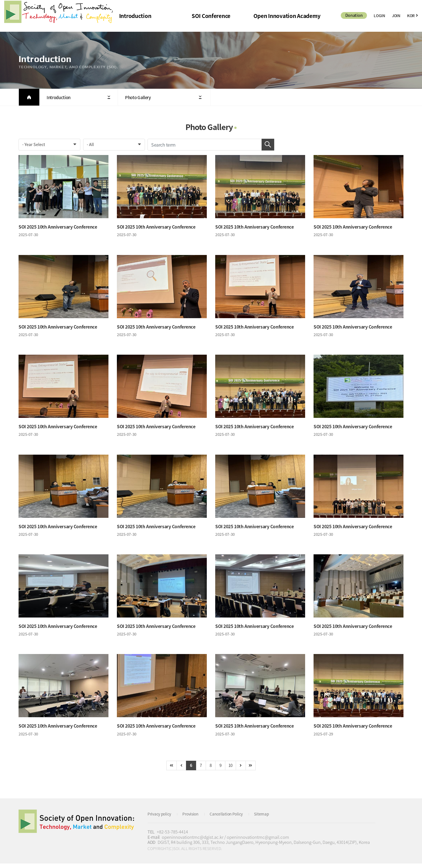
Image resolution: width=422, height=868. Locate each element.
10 (233, 769)
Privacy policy (161, 818)
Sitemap (270, 818)
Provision (194, 818)
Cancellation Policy (232, 818)
